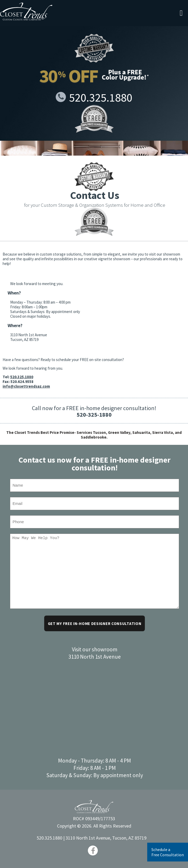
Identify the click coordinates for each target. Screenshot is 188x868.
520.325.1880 (94, 98)
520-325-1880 (94, 415)
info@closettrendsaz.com (26, 386)
